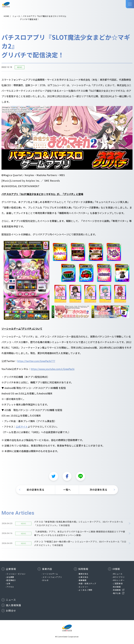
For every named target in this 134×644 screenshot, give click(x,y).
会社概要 (10, 577)
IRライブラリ (119, 577)
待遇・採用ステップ (87, 583)
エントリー (83, 587)
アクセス (10, 587)
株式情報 (117, 587)
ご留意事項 (118, 583)
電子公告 (117, 593)
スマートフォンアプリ (52, 577)
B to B (45, 580)
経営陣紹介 (11, 580)
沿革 (8, 583)
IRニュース (118, 574)
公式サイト (22, 427)
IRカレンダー (119, 580)
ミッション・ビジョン (16, 574)
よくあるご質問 (85, 590)
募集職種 (83, 580)
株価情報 (117, 590)
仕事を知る (83, 577)
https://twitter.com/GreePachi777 (36, 361)
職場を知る (83, 574)
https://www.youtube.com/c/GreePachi (53, 369)
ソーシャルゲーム (50, 574)
